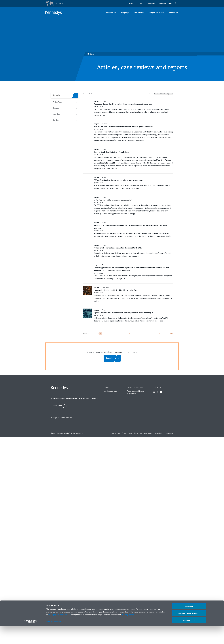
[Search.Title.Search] (77, 95)
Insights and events (157, 13)
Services (65, 120)
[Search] (176, 4)
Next (171, 334)
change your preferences (59, 633)
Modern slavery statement (143, 433)
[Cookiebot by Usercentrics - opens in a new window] (31, 639)
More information (53, 639)
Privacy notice (128, 633)
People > (107, 387)
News (131, 3)
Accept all (189, 624)
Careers (141, 3)
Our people (125, 13)
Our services (139, 13)
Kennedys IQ (151, 4)
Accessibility (159, 433)
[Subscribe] (112, 358)
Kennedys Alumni (165, 4)
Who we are (174, 13)
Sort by (161, 94)
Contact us (169, 433)
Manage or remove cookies (61, 418)
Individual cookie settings (189, 631)
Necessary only (189, 638)
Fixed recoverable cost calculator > (136, 392)
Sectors (65, 108)
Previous (86, 334)
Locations (65, 114)
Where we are (111, 13)
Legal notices (115, 433)
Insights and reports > (112, 391)
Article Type (65, 102)
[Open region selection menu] (54, 4)
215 (158, 334)
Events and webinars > (136, 387)
